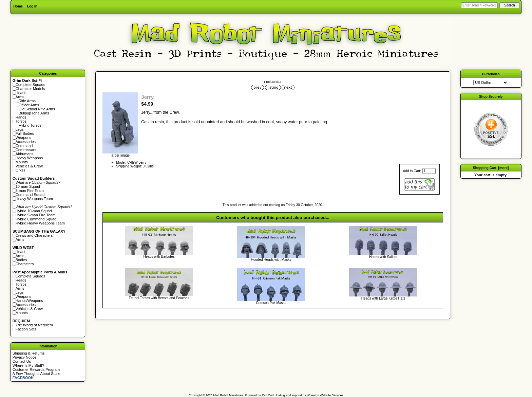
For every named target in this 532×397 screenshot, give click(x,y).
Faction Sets (26, 329)
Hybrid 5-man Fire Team (36, 215)
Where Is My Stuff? (28, 365)
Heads (21, 93)
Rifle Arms (27, 101)
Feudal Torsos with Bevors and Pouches (159, 298)
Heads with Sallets (383, 257)
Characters (25, 264)
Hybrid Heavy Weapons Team (40, 223)
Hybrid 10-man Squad (34, 211)
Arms (20, 239)
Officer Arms (29, 105)
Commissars (26, 150)
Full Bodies (25, 133)
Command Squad (30, 195)
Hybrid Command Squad (36, 219)
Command (24, 146)
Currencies (491, 74)
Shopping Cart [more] (491, 168)
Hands (21, 117)
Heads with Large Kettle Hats (383, 298)
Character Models (30, 89)
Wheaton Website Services (325, 395)
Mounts (22, 162)
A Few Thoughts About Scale (36, 374)
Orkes (21, 170)
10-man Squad (28, 186)
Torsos (21, 121)
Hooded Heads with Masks (271, 260)
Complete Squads (30, 85)
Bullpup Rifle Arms (34, 113)
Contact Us (22, 361)
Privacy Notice (24, 357)
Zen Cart (268, 395)
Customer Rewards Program (36, 369)
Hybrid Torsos (30, 125)
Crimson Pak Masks (271, 303)
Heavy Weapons (29, 158)
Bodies (21, 260)
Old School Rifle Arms (37, 109)
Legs (20, 129)
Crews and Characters (34, 235)
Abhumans (25, 154)
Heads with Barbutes (159, 257)
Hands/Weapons (29, 301)
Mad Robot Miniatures (228, 395)
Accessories (26, 142)
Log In (32, 6)
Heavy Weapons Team (34, 199)
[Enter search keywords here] (479, 5)
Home (18, 6)
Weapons (23, 138)
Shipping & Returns (29, 353)
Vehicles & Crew (29, 166)
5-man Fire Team (30, 191)
